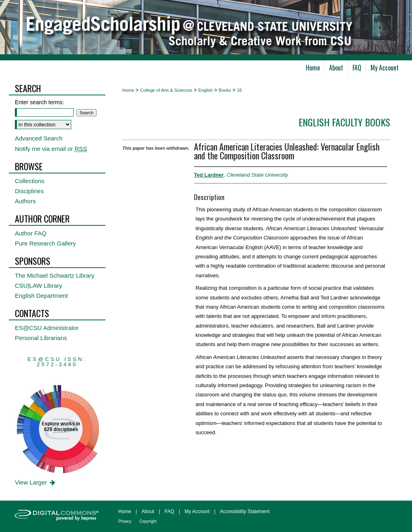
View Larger (36, 482)
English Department (41, 296)
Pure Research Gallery (45, 243)
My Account (197, 511)
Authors (25, 201)
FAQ (169, 511)
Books (225, 90)
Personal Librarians (41, 338)
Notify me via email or (51, 149)
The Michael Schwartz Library (55, 275)
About (148, 511)
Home (128, 90)
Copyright (148, 521)
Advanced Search (39, 138)
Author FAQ (31, 233)
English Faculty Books (344, 122)
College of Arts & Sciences (166, 90)
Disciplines (29, 191)
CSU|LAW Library (39, 286)
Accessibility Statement (245, 511)
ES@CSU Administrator (47, 328)
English (206, 90)
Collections (30, 181)
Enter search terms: (39, 102)
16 (239, 90)
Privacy (125, 521)
